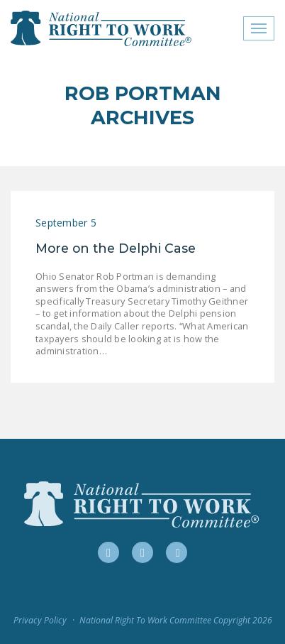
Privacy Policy (40, 620)
